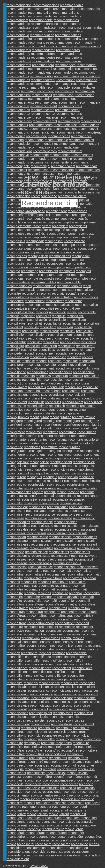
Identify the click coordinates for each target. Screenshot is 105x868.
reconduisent (33, 398)
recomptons (15, 278)
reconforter (14, 443)
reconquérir (76, 833)
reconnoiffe (15, 661)
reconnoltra (81, 735)
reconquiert (89, 818)
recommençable (18, 166)
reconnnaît (86, 642)
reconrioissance (43, 840)
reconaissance (46, 290)
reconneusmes (70, 634)
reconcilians (91, 323)
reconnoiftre (75, 676)
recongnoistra (16, 470)
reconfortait (62, 436)
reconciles (44, 316)
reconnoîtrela (88, 750)
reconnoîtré (35, 762)
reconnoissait (87, 687)
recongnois (15, 458)
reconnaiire (29, 499)
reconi (28, 488)
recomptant (15, 275)
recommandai (42, 9)
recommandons (18, 76)
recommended (60, 155)
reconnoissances (86, 690)
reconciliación (37, 320)
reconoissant (51, 799)
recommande (92, 39)
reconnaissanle (85, 541)
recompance (15, 189)
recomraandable (18, 282)
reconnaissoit (83, 559)
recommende (39, 155)
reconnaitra (82, 571)
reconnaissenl (59, 552)
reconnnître (46, 649)
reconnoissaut (41, 705)
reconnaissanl (63, 541)
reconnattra (15, 589)
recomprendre (75, 263)
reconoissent (70, 799)
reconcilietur (15, 346)
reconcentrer (55, 301)
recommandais (89, 9)
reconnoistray (16, 720)
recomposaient (79, 237)
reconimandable (86, 488)
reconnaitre (15, 578)
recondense (38, 357)
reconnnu (13, 649)
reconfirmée (68, 432)
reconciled (28, 316)
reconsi (94, 844)
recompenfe (15, 192)
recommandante (41, 20)
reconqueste (15, 818)
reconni (66, 638)
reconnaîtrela (88, 612)
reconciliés (63, 350)
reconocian (15, 788)
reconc (85, 293)
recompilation (16, 222)
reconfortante (16, 440)
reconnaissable (42, 522)
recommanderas (68, 50)
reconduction (74, 380)
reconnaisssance (40, 567)
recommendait (43, 144)
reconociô (76, 795)
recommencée (37, 136)
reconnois (31, 683)
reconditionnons (88, 368)
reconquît (13, 840)
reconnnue (29, 649)
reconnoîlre (81, 743)
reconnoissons (17, 717)
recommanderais (19, 50)
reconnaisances (81, 507)
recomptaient (49, 271)
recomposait (35, 241)
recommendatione (66, 147)
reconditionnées (61, 372)
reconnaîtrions (17, 619)
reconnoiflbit (37, 672)
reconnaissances (85, 537)
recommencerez (18, 114)
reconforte (76, 440)
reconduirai (81, 383)
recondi (88, 357)
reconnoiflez (35, 676)
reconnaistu (34, 571)
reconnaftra (15, 496)
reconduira (65, 383)
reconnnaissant (43, 642)
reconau (45, 293)
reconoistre (15, 803)
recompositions (60, 256)
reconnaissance (60, 537)
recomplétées (16, 234)
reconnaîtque (34, 604)
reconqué (34, 829)
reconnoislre (70, 683)
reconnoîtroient (17, 758)
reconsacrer (26, 844)
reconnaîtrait (58, 608)
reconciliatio (85, 331)
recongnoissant (18, 462)
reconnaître (69, 612)
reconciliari (65, 327)
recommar (14, 87)
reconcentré (73, 301)
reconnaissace (89, 526)
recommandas (71, 24)
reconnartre (15, 586)
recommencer (67, 102)
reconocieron (90, 792)
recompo (52, 234)
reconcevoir (57, 312)
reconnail (44, 499)
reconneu (87, 631)
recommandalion (40, 13)
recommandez (17, 69)
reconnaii (13, 499)
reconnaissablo (42, 526)
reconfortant (80, 436)
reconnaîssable (68, 597)
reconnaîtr (52, 604)
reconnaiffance (65, 496)
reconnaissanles (18, 544)
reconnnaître (16, 646)
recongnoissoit (43, 466)
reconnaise (77, 511)
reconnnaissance (19, 642)
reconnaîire (60, 593)
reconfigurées (72, 425)
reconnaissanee (40, 541)
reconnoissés (38, 717)
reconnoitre (81, 728)
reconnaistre (15, 571)
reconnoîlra (64, 743)
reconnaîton (15, 604)
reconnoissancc (38, 690)
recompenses (61, 215)
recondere (74, 357)
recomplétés (36, 234)
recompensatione (19, 207)
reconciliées (46, 350)
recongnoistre (59, 470)
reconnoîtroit (58, 758)
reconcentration (62, 297)
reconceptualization (21, 312)
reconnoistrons (62, 724)
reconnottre (47, 739)
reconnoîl (48, 743)
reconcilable (87, 312)
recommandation (42, 35)
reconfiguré (34, 425)
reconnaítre (15, 593)
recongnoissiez (84, 462)
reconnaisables (71, 503)
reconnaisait (37, 507)
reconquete (53, 818)
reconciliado (77, 320)
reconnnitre (65, 646)
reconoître (14, 807)
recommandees (61, 43)
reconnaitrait (75, 574)
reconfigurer (71, 421)
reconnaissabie (36, 518)
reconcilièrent (86, 346)
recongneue (70, 451)
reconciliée (29, 350)
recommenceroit (71, 117)
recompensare (17, 204)
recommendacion (19, 144)
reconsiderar (56, 848)
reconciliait (34, 323)
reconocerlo (51, 784)
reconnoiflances (40, 668)
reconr (26, 840)
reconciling (49, 346)
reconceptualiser (19, 308)
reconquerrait (58, 810)
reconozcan (76, 803)
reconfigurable (69, 413)
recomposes (15, 252)
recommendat (16, 147)
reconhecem (15, 481)
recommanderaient (88, 46)
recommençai (40, 166)
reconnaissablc (84, 518)
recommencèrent (89, 132)
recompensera (17, 215)
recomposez (34, 252)
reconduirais (37, 387)
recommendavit (18, 155)
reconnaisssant (65, 567)
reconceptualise (86, 305)
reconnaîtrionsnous (42, 619)
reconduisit (53, 402)
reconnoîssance (36, 747)
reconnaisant (16, 511)
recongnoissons (65, 466)
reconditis (14, 376)
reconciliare (48, 327)
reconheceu (73, 481)
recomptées (64, 278)
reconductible (32, 380)
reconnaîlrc (15, 597)
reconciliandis (72, 323)
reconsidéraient (18, 859)
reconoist (87, 799)
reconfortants (58, 440)
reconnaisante (36, 511)
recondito (28, 376)
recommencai (85, 91)
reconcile (13, 316)
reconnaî (30, 593)
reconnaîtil (82, 601)
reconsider (14, 848)
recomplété (57, 230)
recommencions (40, 129)
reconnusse (86, 769)
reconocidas (86, 788)
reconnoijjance (61, 679)
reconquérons (38, 837)
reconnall (13, 582)
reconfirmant (32, 428)
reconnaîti (50, 601)
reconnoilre (15, 683)
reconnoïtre (52, 762)
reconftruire (49, 447)
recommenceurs (41, 125)
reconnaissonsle (40, 563)
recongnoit (37, 473)
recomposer (71, 245)
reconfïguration (17, 451)
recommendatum (70, 151)
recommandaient (65, 9)
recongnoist (86, 466)
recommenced (38, 99)
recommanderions (69, 57)
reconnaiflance (88, 496)
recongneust (55, 455)
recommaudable (58, 87)
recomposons (16, 260)
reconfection (15, 413)
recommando (16, 72)
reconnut (28, 777)
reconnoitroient (36, 732)
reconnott (31, 739)
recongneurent (17, 455)
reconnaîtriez (84, 616)
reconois (13, 799)
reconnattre (32, 589)
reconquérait (16, 833)
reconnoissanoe (18, 698)
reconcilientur (16, 342)
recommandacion (19, 5)
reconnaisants (58, 511)
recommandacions (46, 5)
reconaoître (30, 293)
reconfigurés (92, 425)
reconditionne (16, 368)
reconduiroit (33, 391)
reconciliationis (83, 335)
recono (29, 780)
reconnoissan (16, 690)
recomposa (86, 234)
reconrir (78, 840)
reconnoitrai (47, 728)
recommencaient (19, 95)
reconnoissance (62, 690)
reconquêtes (93, 837)
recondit (41, 361)
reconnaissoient (61, 559)
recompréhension (79, 267)
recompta (13, 271)
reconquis (33, 822)
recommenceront (45, 121)
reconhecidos (55, 484)
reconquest (78, 814)
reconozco (93, 803)
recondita (55, 361)
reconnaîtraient (17, 608)
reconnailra (60, 499)
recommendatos (45, 151)
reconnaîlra (91, 593)
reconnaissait (57, 533)
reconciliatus (37, 338)
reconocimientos (41, 795)
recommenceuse (66, 125)
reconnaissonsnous (67, 563)
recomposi (51, 252)
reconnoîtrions (56, 754)
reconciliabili (75, 316)
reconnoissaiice (65, 687)
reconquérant (35, 833)
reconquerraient (36, 810)
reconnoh (13, 653)
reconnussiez (56, 773)
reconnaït (82, 623)
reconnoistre (55, 720)
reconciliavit (56, 338)
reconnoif (59, 653)
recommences (91, 121)
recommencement (63, 99)
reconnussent (16, 773)
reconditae (70, 361)
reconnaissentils (18, 556)
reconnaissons (17, 563)
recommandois (62, 72)
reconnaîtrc (52, 612)
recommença (79, 162)
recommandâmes (67, 76)
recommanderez (18, 57)
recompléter (39, 230)
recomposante (75, 241)
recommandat (92, 28)
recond (29, 353)
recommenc (46, 91)
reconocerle (33, 784)
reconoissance (30, 799)
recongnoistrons (82, 470)
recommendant (88, 144)
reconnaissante (18, 548)
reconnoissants (42, 702)
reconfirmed (88, 428)
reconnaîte (14, 601)
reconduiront (71, 391)
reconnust (14, 777)
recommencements (20, 102)
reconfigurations (84, 417)
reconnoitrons (77, 732)
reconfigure (15, 421)
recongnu (53, 473)
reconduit (73, 406)
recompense (15, 211)
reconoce (41, 780)
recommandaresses (45, 24)
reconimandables (19, 492)
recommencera (89, 102)
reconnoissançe (65, 702)
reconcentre (15, 301)
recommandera (39, 46)
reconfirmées (87, 432)
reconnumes (86, 765)
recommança (61, 84)
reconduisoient (73, 402)
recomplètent (42, 226)
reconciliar (31, 327)
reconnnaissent (66, 642)
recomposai (59, 237)
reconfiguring (16, 425)
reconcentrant (40, 297)
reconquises (66, 822)
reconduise (15, 398)
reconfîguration (69, 447)
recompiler (34, 222)
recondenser (57, 357)
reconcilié (13, 350)
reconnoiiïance (39, 679)
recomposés (55, 263)
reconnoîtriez (35, 754)
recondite (49, 365)
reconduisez (52, 398)
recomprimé (57, 267)
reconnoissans (41, 698)
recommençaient (63, 166)
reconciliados (16, 323)
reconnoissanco (18, 694)
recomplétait (78, 226)
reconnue (26, 765)
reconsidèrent (73, 855)
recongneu (53, 451)
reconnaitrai (15, 574)
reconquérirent (17, 837)
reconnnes (48, 646)
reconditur (76, 376)
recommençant (39, 170)
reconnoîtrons (78, 758)
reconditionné (16, 372)
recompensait (16, 200)
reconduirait (55, 387)
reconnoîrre (15, 747)
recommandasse (19, 28)
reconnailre (15, 503)
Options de (29, 212)
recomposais (16, 241)
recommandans (70, 16)
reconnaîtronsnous (41, 623)
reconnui (56, 765)
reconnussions (77, 773)
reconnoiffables (18, 657)
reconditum (60, 376)
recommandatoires (46, 39)
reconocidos (32, 792)
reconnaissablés (66, 526)
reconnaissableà (18, 526)
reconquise (49, 822)
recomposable (17, 237)
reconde (80, 353)
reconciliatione (37, 335)
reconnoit (13, 728)
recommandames (19, 16)
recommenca (65, 91)
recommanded (17, 43)
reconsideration (77, 848)
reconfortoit (49, 443)
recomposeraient (19, 249)
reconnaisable (49, 503)
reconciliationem (60, 335)
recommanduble (41, 76)
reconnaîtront (65, 623)
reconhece (86, 477)
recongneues (89, 451)
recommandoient (39, 72)
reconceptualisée (67, 308)
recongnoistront (18, 473)
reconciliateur (49, 331)
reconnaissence (36, 552)
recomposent (52, 245)
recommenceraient (43, 106)
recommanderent (43, 54)
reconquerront (59, 814)
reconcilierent (70, 342)
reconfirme (71, 428)
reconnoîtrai (15, 750)
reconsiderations (19, 852)
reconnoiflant (62, 668)
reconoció (61, 795)
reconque (29, 807)
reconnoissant (63, 698)
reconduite (88, 406)
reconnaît (87, 597)
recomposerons (65, 249)
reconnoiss (87, 683)
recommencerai (18, 106)
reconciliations (17, 338)
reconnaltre (77, 582)
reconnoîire (32, 743)
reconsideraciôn (34, 848)
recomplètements (19, 226)
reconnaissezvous (84, 556)
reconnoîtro (75, 754)
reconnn (78, 638)
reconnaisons (65, 514)
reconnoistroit (40, 724)
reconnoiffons (16, 664)
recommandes (65, 65)
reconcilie (72, 338)
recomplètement (87, 222)
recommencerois (46, 117)
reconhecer (55, 481)
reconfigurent (52, 421)
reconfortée (15, 447)
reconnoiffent (33, 661)
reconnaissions (38, 559)
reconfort (31, 436)
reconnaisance (58, 507)
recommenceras (42, 110)
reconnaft (87, 492)
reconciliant (15, 327)
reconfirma (14, 428)
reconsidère (53, 855)
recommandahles (19, 9)
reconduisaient (17, 395)
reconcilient (88, 338)
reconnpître (94, 762)
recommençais (87, 166)
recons (11, 844)
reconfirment (16, 432)
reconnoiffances (63, 657)
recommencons (18, 132)
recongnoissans (88, 458)
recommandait (17, 13)
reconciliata (30, 331)
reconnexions (50, 638)
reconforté (86, 443)
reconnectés (71, 631)
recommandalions (66, 13)
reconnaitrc (94, 574)
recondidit (14, 361)
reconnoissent (17, 709)
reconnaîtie (66, 601)
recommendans (65, 144)
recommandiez (64, 69)
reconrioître (63, 840)
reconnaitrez (33, 578)
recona (11, 290)
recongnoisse (39, 462)
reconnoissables (41, 687)
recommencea (17, 99)
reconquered (61, 807)
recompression (17, 267)
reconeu (80, 410)
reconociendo (52, 792)
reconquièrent (16, 829)
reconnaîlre (32, 597)
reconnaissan (16, 537)
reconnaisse (15, 552)
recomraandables (44, 282)
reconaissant (67, 290)
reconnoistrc (36, 720)
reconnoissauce (18, 705)
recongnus (34, 477)
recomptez (79, 275)
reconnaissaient (84, 529)
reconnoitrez (15, 732)
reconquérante (56, 833)
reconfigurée (53, 425)
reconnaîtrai (86, 604)
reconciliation (16, 335)
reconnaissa (15, 518)
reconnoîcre (92, 739)
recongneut (73, 455)
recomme (13, 91)
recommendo (82, 159)
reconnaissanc (37, 537)
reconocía (91, 795)
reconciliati (67, 331)
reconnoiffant (85, 657)
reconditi (63, 365)
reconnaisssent (87, 567)
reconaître (72, 293)
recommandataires (46, 31)
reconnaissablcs (18, 522)
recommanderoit (44, 61)
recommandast (70, 28)
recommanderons (69, 61)
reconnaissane (17, 541)
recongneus (37, 455)
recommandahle (72, 5)
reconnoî (76, 739)
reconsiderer (80, 852)
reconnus (50, 769)
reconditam (87, 361)
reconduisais (38, 395)
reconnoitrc (64, 728)
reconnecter (85, 627)
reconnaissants (65, 548)
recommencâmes (42, 132)
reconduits (32, 410)
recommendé (59, 162)
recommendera (39, 159)
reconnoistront (84, 724)
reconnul (70, 765)
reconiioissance (45, 488)
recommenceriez (43, 114)
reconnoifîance (17, 679)
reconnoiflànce (55, 676)
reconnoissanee (65, 694)
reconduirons (52, 391)
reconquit (71, 825)
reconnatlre (46, 586)
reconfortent (93, 440)
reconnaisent (16, 514)
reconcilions (67, 346)
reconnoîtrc (52, 750)
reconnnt (94, 646)
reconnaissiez (16, 559)
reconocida (68, 788)
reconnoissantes (18, 702)
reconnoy (62, 739)
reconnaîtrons (16, 623)
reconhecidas (16, 484)
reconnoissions (17, 713)
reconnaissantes (41, 548)
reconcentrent (35, 301)
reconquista (36, 825)
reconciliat (14, 331)
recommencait (42, 95)
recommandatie (72, 31)
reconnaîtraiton (79, 608)
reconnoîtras (34, 750)
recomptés (81, 278)
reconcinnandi (82, 350)
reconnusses (36, 773)
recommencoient (65, 129)
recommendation (40, 147)
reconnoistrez (74, 720)
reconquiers (71, 818)
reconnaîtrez (38, 616)
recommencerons (19, 121)
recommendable (56, 140)
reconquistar (54, 825)
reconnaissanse (64, 544)
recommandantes (66, 20)
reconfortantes (37, 440)
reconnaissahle (18, 529)
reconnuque (15, 769)
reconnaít (80, 589)
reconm (38, 492)
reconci (72, 312)
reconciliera (51, 342)
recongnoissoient (19, 466)
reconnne (33, 646)
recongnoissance (36, 458)
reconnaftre (32, 496)
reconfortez (31, 443)
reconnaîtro (65, 619)
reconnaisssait (17, 567)
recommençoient (19, 177)
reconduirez (15, 391)
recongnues (85, 473)
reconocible (32, 788)
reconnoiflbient (17, 672)
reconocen (77, 780)
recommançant (82, 84)
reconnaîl (76, 593)
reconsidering (16, 855)
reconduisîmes (37, 406)
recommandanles (45, 16)
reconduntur (64, 410)
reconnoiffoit (74, 661)
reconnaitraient (35, 574)
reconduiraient (17, 387)
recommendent (82, 155)
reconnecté (53, 631)
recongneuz (91, 455)
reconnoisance (49, 683)
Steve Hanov (39, 866)
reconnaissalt (77, 533)
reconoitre (43, 803)
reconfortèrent (68, 443)
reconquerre (78, 810)
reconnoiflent (16, 676)
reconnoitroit (57, 732)
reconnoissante (85, 698)
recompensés (78, 219)
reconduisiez (71, 398)
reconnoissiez (79, 709)
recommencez (89, 125)
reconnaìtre (64, 589)
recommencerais (70, 106)
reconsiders (35, 855)
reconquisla (84, 822)
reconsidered (41, 852)
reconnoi (45, 653)
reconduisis (36, 402)
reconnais (31, 503)
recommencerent (67, 110)
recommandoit (84, 72)
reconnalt (44, 582)
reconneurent (32, 634)
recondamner (44, 353)
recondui (34, 383)
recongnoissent (61, 462)
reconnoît (55, 747)
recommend (15, 140)
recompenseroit (39, 215)
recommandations (68, 35)
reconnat (30, 586)
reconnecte (67, 627)
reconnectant (49, 627)
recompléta (60, 226)
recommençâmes (19, 181)
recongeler (37, 451)
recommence (85, 95)
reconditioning (80, 365)
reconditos (43, 376)
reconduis (88, 391)
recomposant (54, 241)
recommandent (84, 43)
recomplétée (75, 230)
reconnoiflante (82, 668)
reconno (61, 649)
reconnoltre (15, 739)
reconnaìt (48, 589)
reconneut (14, 638)
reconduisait (57, 395)
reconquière (87, 825)
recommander (17, 46)
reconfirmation (52, 428)
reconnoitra (29, 728)
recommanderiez (43, 57)
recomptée (47, 278)
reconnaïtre (15, 627)
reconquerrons (37, 814)
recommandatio (18, 35)
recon (87, 286)
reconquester (35, 818)
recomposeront (87, 249)
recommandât (90, 76)
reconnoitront (16, 735)
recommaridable (34, 87)
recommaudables (83, 87)
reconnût (91, 777)
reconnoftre (90, 649)
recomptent (46, 275)
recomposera (90, 245)
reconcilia (59, 316)
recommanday (71, 39)
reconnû (59, 777)
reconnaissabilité (60, 518)
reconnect (31, 627)
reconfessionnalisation (41, 413)
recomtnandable (44, 286)
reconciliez (33, 346)
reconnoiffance (40, 657)
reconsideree (61, 852)
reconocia (86, 784)
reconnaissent (80, 552)
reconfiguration (60, 417)
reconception (36, 305)
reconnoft (74, 649)
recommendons (18, 162)
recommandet (86, 65)
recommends (39, 162)
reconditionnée (38, 372)
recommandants (18, 24)
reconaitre (14, 293)
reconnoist (56, 717)
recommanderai (62, 46)
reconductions (17, 383)
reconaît (58, 293)
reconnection (35, 631)
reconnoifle (75, 672)
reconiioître (65, 488)
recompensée (35, 219)
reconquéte (57, 837)
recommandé (66, 80)
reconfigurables (18, 417)
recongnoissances (62, 458)
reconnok (33, 735)
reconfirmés (15, 436)
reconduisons (16, 406)
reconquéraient (53, 829)
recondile (28, 361)
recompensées (57, 219)
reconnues (41, 765)
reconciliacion (16, 320)
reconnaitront (73, 578)
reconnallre (29, 582)
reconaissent (86, 290)
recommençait (17, 170)
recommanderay (18, 54)
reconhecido (36, 484)
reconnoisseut (38, 709)
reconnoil (79, 679)
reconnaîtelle (32, 601)
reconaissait (26, 290)
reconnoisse (81, 705)
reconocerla (15, 784)
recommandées (18, 84)
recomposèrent (56, 260)
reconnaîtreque (18, 616)
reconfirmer (34, 432)
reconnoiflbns (57, 672)
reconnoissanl (88, 694)
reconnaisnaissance (41, 514)
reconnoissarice (89, 702)
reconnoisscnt (62, 705)
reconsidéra (92, 855)
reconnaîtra (68, 604)
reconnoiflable (59, 664)
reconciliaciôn (58, 320)
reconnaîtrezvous (61, 616)
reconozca (59, 803)
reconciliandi (52, 323)
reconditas (34, 365)
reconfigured (33, 421)
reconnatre (63, 586)
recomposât (36, 260)
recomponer (68, 234)
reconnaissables (65, 522)
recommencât (65, 132)
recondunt (48, 410)
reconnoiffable (76, 653)
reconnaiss (84, 514)
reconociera (71, 792)
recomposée (15, 263)
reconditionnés (84, 372)
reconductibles (53, 380)
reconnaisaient (17, 507)
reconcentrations (86, 297)
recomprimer (38, 267)
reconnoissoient (41, 713)
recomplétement (18, 230)
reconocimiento (18, 795)
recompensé (15, 219)
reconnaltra (60, 582)
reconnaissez (60, 556)
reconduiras (73, 387)
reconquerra (15, 810)
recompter (63, 275)
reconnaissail (16, 533)
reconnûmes (74, 777)
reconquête (75, 837)
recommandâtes (18, 80)
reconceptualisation (60, 305)
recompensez (82, 215)
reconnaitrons (52, 578)
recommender (17, 159)
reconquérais (74, 829)
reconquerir (80, 807)
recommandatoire (19, 39)
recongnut (50, 477)
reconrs (90, 840)
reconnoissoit (83, 713)
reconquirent (16, 822)
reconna (73, 492)
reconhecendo (36, 481)
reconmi (50, 492)
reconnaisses (40, 556)
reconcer (42, 312)
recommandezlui (40, 69)
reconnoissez (59, 709)
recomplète (66, 222)
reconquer (44, 807)
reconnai (48, 496)
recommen (29, 91)
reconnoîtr (70, 747)
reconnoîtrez (16, 754)
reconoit (29, 803)
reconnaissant (87, 544)
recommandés (40, 84)
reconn (62, 492)
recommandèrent (43, 80)
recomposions (17, 256)
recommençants (18, 174)
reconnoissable (18, 687)
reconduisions (91, 398)
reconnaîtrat (34, 612)
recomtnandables (69, 286)
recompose (15, 245)
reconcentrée (16, 305)
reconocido (15, 792)
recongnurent (16, 477)
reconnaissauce (89, 548)
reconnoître (69, 750)
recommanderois (19, 61)
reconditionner (65, 368)
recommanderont (19, 65)
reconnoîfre (15, 743)
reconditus (92, 376)
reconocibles (50, 788)
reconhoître (15, 488)
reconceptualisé (43, 308)
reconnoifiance (37, 664)
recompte (31, 275)
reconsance (80, 844)
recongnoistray (38, 470)
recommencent (46, 102)
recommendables (81, 140)
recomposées (35, 263)
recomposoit (81, 256)
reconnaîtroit (83, 619)
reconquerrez (16, 814)
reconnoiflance (17, 668)
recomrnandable (69, 282)
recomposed (33, 245)
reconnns (80, 646)
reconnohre (29, 653)
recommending (61, 159)
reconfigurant (39, 417)
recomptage (30, 271)
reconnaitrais (56, 574)
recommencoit (88, 129)
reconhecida (91, 481)
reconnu (12, 765)
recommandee (39, 43)
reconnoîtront (16, 762)
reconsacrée (61, 844)
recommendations (19, 151)
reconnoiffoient (54, 661)
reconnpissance (73, 762)
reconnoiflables (81, 664)
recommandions (87, 69)
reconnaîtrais (39, 608)
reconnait (50, 571)
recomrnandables (19, 286)
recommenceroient (20, 117)
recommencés (81, 136)
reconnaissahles (41, 529)
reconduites (15, 410)
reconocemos (59, 780)
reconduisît (57, 406)
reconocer (93, 780)
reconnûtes (15, 780)
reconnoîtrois (39, 758)
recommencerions (69, 114)
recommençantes (87, 170)
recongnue (68, 473)
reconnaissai (63, 529)
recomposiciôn (70, 252)
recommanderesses (71, 54)
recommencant (64, 95)
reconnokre (49, 735)
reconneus (51, 634)
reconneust (89, 634)
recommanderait (44, 50)
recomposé (76, 260)
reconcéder (15, 353)
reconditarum (16, 365)
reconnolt (65, 735)
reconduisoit (93, 402)
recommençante (62, 170)
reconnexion (31, 638)
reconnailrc (77, 499)
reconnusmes (67, 769)
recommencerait (18, 110)
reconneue (14, 634)
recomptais (67, 271)
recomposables (39, 237)
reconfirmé (51, 432)
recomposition (38, 256)
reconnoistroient (18, 724)
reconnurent (33, 769)
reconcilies (88, 342)
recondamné (64, 353)
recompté (31, 278)
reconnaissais (36, 533)
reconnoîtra (86, 747)
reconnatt (78, 586)
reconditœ (14, 380)
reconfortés (32, 447)
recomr (94, 278)
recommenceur (17, 125)
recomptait (83, 271)
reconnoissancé (42, 694)
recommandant (17, 20)
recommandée (87, 80)
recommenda (34, 140)
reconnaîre (49, 597)
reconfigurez (90, 421)
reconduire (90, 387)
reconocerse (69, 784)
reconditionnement (41, 368)
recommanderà (43, 65)
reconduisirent (17, 402)
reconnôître (44, 777)
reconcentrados (18, 297)
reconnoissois (63, 713)
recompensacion (19, 196)
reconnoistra (74, 717)
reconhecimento (77, 484)
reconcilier (34, 342)
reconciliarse (83, 327)
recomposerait (42, 249)
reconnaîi (44, 593)
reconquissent (17, 825)
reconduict (49, 383)
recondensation (18, 357)
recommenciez (17, 129)
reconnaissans (41, 544)
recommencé (16, 136)
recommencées (59, 136)
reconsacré (43, 844)
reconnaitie (65, 571)
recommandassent (45, 28)
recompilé (50, 222)
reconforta (46, 436)
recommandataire (19, 31)
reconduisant (76, 395)
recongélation (68, 477)
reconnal (89, 578)
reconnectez (15, 631)
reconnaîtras (16, 612)
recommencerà (69, 121)
